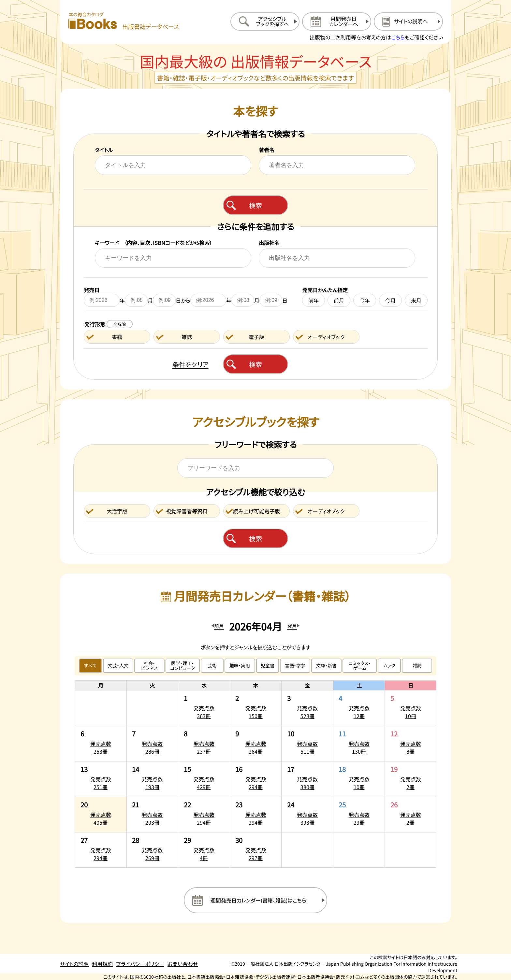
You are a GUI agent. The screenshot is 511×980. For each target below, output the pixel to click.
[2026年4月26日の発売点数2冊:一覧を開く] (410, 815)
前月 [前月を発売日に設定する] (339, 300)
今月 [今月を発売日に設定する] (390, 300)
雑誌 (187, 337)
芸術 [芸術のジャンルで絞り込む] (212, 665)
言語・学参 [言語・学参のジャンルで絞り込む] (295, 665)
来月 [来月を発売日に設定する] (416, 300)
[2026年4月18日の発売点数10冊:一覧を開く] (359, 779)
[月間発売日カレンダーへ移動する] (337, 21)
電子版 (256, 337)
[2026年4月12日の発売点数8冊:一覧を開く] (410, 744)
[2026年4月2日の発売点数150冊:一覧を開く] (256, 708)
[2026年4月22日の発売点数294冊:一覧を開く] (204, 815)
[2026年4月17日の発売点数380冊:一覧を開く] (307, 779)
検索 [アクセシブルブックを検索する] (255, 539)
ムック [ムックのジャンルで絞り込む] (389, 665)
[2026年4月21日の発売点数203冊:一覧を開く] (153, 815)
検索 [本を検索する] (255, 205)
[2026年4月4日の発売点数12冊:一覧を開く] (359, 708)
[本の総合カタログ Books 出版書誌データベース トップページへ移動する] (124, 21)
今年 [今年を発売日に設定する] (365, 300)
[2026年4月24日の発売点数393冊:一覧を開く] (307, 815)
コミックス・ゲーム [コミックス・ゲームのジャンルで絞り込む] (360, 666)
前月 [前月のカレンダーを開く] (219, 626)
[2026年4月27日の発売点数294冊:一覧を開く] (101, 850)
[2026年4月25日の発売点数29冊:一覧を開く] (359, 815)
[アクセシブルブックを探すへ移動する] (265, 21)
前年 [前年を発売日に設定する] (314, 300)
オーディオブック (326, 337)
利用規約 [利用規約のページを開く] (102, 964)
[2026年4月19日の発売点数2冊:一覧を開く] (410, 779)
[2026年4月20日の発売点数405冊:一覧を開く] (101, 815)
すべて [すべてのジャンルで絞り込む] (90, 665)
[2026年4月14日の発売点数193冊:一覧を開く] (153, 779)
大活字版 (117, 511)
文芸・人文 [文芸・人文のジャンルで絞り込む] (118, 665)
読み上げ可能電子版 (256, 511)
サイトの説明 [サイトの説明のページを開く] (74, 964)
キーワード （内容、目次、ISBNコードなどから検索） (153, 243)
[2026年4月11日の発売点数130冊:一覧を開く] (359, 744)
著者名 (267, 150)
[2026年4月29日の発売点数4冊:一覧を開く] (204, 850)
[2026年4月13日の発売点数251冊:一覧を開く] (101, 779)
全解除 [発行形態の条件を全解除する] (119, 324)
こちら (398, 37)
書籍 (117, 337)
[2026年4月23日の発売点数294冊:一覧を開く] (256, 815)
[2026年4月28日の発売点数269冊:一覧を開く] (153, 850)
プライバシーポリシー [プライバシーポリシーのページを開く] (140, 964)
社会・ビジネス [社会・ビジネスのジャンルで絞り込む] (149, 666)
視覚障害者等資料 (187, 511)
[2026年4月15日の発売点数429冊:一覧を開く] (204, 779)
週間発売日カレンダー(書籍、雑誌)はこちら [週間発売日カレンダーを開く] (258, 900)
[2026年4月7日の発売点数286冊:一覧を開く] (153, 744)
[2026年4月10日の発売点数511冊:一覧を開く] (307, 744)
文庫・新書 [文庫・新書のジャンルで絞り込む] (326, 665)
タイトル (104, 150)
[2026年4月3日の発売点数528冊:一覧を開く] (307, 708)
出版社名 (269, 243)
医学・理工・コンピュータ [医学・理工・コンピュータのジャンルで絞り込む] (182, 666)
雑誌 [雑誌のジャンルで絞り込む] (417, 665)
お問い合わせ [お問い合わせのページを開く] (183, 964)
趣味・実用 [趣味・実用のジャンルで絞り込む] (240, 665)
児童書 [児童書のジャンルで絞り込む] (268, 665)
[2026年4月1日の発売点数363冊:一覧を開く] (204, 708)
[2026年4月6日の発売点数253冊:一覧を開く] (101, 744)
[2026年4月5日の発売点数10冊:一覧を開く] (410, 708)
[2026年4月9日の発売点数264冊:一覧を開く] (256, 744)
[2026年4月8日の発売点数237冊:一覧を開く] (204, 744)
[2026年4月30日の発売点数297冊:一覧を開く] (256, 850)
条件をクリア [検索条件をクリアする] (190, 364)
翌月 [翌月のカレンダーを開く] (292, 626)
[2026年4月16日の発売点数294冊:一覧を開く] (256, 779)
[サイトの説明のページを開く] (408, 21)
